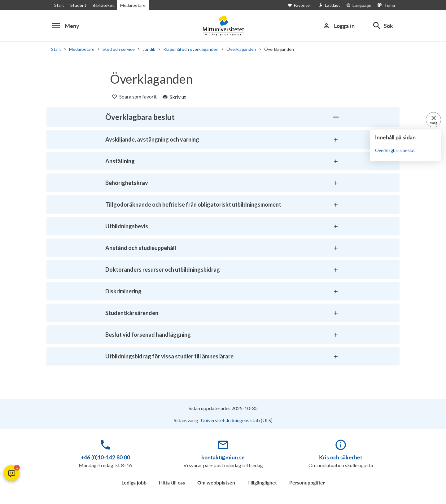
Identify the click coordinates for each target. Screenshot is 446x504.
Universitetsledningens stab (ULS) (237, 420)
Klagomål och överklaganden (190, 49)
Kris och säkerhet (341, 457)
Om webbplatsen (216, 482)
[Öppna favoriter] (305, 5)
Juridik (148, 49)
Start (59, 5)
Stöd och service (117, 49)
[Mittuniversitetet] (223, 26)
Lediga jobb (134, 482)
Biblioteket (101, 5)
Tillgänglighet (262, 482)
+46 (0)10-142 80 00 (105, 457)
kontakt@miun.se (223, 457)
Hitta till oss (172, 482)
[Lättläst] (331, 5)
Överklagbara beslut (394, 150)
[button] (11, 473)
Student (77, 5)
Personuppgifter (307, 482)
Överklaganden (240, 49)
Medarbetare (131, 5)
